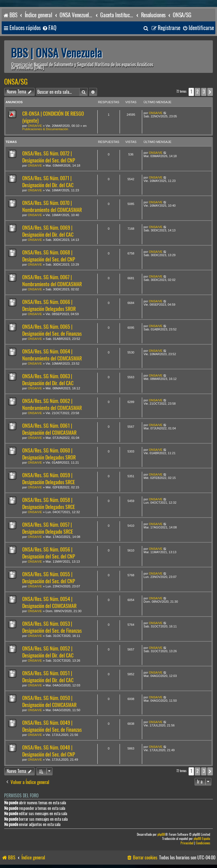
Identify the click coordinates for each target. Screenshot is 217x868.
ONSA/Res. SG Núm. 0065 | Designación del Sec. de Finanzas (52, 330)
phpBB (161, 834)
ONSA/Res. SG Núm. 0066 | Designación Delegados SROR (49, 305)
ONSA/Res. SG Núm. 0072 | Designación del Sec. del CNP (49, 157)
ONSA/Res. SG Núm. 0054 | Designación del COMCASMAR (49, 602)
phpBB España (202, 839)
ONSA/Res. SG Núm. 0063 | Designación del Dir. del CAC (48, 380)
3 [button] (204, 92)
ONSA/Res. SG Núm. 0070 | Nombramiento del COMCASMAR (52, 206)
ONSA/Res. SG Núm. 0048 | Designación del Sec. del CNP (49, 751)
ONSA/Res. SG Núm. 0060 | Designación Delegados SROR (49, 454)
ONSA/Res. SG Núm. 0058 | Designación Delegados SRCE (49, 503)
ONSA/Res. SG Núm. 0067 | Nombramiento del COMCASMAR (52, 281)
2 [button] (198, 92)
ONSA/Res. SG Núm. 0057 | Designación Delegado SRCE (48, 528)
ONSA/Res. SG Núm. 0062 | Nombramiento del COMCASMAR (52, 404)
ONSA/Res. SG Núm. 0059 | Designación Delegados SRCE (49, 479)
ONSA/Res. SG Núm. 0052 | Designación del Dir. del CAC (48, 652)
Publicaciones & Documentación (45, 129)
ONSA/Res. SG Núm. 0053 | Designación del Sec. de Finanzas (52, 627)
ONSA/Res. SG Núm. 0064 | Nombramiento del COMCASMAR (52, 355)
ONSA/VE (35, 126)
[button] (210, 92)
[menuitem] (49, 28)
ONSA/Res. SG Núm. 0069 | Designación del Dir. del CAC (48, 231)
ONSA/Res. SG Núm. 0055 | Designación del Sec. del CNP (49, 578)
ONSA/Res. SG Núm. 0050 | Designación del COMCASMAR (49, 701)
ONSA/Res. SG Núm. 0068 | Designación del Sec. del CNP (49, 256)
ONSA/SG (16, 82)
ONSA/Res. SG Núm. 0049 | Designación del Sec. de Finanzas (52, 726)
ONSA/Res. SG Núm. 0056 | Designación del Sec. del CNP (49, 553)
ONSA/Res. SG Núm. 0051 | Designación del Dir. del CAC (48, 677)
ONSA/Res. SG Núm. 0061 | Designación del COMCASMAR (49, 429)
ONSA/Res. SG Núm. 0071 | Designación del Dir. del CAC (48, 182)
